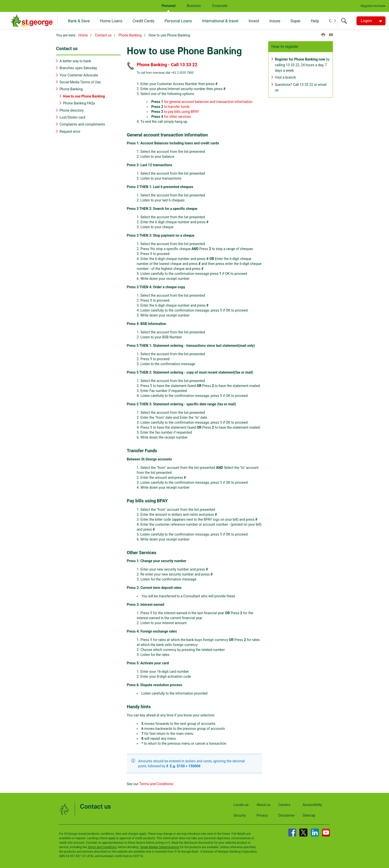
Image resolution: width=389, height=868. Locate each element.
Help (315, 21)
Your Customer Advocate (79, 74)
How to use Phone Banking (84, 96)
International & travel (220, 21)
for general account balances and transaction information (208, 101)
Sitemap (309, 815)
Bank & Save (79, 21)
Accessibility (312, 804)
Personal (168, 6)
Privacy (262, 815)
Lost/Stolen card (72, 117)
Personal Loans (178, 21)
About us (263, 804)
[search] (345, 21)
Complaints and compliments (82, 124)
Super (296, 21)
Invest (254, 21)
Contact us (103, 35)
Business (194, 6)
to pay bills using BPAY (181, 111)
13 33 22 (292, 64)
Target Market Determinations (160, 846)
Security (240, 815)
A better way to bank (75, 60)
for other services (178, 116)
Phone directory (72, 110)
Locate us (241, 804)
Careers (284, 804)
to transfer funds (177, 106)
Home (83, 35)
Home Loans (111, 21)
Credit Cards (143, 21)
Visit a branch (285, 77)
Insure (275, 21)
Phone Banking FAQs (79, 103)
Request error (70, 131)
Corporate (220, 6)
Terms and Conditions (156, 783)
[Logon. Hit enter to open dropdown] (371, 21)
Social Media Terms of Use (80, 82)
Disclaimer (287, 815)
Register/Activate (373, 6)
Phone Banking (130, 35)
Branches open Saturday (78, 67)
